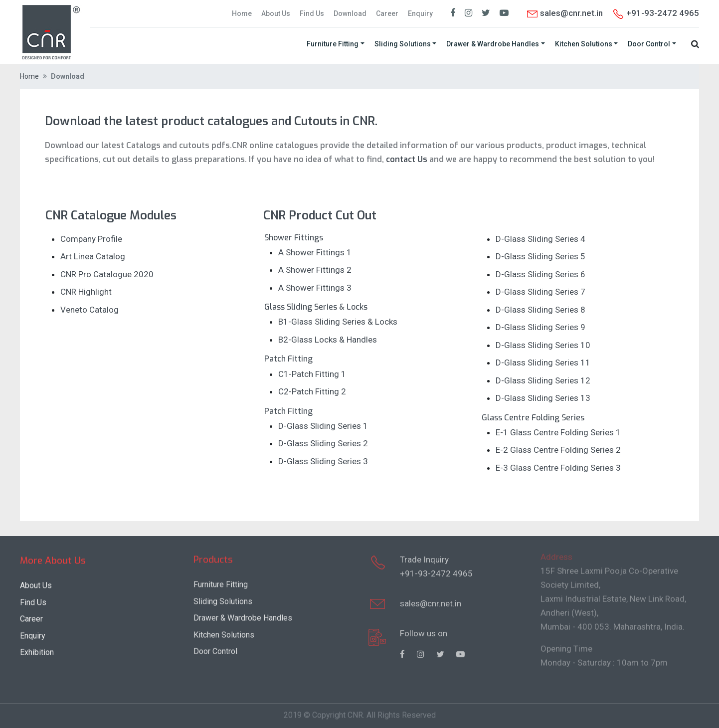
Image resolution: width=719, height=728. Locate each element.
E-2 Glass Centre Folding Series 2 (558, 450)
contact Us (406, 159)
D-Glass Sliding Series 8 (540, 310)
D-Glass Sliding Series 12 (543, 380)
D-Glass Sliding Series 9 (540, 327)
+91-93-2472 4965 (436, 569)
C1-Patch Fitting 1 (312, 374)
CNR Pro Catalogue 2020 (107, 274)
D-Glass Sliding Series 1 (323, 426)
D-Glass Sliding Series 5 (540, 256)
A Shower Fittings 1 (315, 252)
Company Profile (91, 239)
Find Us (312, 13)
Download (350, 13)
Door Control (649, 43)
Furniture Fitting (333, 43)
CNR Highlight (86, 292)
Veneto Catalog (90, 310)
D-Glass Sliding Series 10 (543, 345)
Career (387, 13)
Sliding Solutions (403, 43)
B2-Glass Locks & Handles (328, 340)
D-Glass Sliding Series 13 (543, 398)
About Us (276, 13)
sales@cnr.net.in (564, 13)
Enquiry (420, 13)
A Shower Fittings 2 (315, 270)
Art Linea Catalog (93, 256)
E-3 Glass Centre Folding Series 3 (558, 468)
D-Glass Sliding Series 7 (540, 292)
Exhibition (37, 650)
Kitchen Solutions (584, 43)
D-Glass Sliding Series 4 (540, 239)
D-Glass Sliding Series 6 (540, 274)
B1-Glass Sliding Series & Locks (338, 322)
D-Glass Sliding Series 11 (543, 363)
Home (242, 13)
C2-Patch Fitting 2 (312, 391)
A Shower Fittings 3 (315, 288)
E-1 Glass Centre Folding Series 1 (558, 432)
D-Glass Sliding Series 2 (323, 443)
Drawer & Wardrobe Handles (493, 43)
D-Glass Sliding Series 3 (323, 461)
